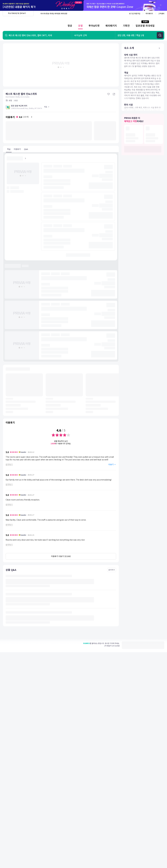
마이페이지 (149, 13)
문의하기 (112, 570)
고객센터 (161, 13)
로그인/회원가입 (135, 13)
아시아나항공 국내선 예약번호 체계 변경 (54, 13)
